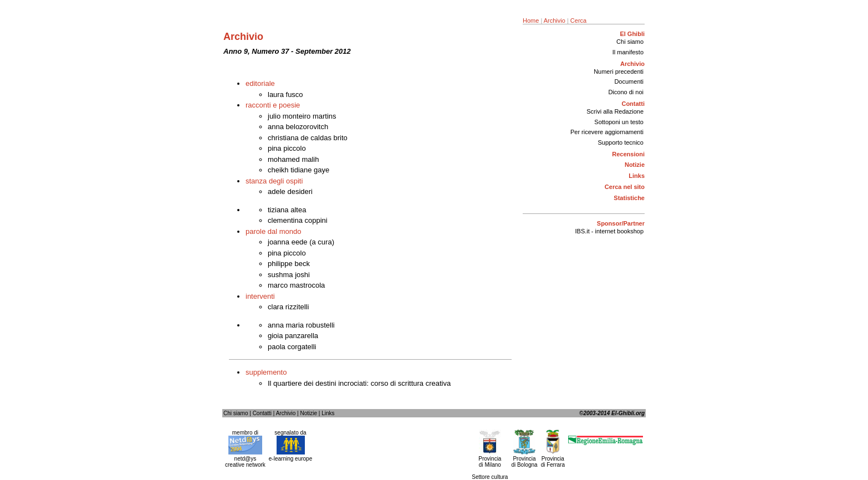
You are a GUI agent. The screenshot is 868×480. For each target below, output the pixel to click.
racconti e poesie (273, 105)
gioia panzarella (293, 336)
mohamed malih (293, 159)
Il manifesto (628, 52)
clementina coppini (298, 220)
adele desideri (290, 192)
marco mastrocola (296, 285)
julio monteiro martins (302, 116)
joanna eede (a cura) (301, 242)
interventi (260, 296)
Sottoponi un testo (619, 122)
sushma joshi (289, 275)
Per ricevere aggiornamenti (607, 132)
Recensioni (628, 154)
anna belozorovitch (298, 127)
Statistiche (629, 198)
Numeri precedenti (619, 72)
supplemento (266, 372)
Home (531, 21)
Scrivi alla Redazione (615, 111)
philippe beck (289, 264)
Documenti (629, 81)
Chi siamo (630, 42)
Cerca (578, 21)
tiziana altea (287, 210)
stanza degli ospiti (274, 181)
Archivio (555, 21)
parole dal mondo (273, 231)
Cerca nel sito (625, 187)
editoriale (260, 83)
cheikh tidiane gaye (298, 170)
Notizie (635, 165)
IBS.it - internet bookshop (609, 231)
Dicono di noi (626, 92)
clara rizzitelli (288, 307)
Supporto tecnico (621, 142)
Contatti (262, 413)
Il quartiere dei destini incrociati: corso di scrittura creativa (359, 383)
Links (637, 176)
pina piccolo (287, 148)
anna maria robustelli (301, 325)
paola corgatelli (292, 347)
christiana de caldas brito (308, 138)
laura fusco (285, 95)
